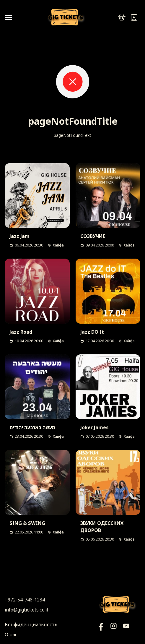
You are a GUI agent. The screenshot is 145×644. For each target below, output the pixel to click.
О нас (11, 635)
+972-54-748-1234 (25, 600)
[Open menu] (11, 17)
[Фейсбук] (126, 630)
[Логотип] (67, 18)
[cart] (122, 17)
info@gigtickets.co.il (26, 610)
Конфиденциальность (31, 624)
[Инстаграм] (114, 630)
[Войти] (134, 17)
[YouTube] (101, 630)
